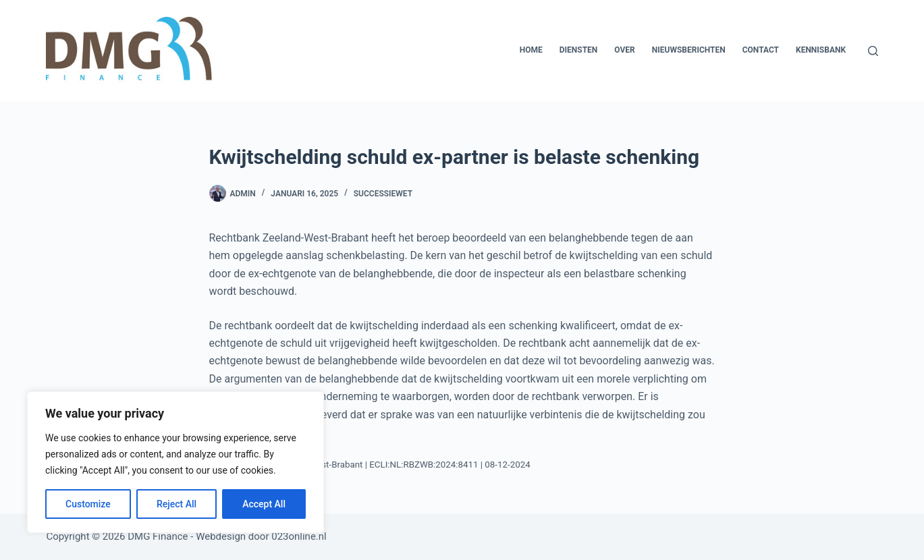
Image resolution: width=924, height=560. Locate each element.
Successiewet (383, 194)
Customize (88, 504)
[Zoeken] (873, 51)
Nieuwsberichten (689, 50)
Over (624, 50)
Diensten (579, 50)
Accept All (264, 504)
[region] (175, 462)
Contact (761, 50)
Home (531, 50)
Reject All (176, 504)
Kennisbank (821, 50)
